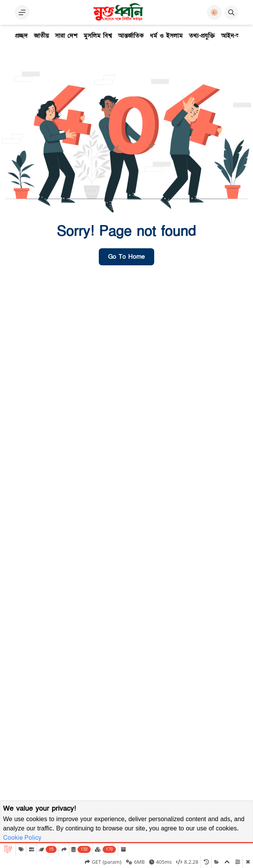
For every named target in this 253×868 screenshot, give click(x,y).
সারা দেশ (66, 36)
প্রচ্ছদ (22, 36)
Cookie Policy (22, 838)
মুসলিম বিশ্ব (98, 36)
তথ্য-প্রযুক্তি (202, 36)
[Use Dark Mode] (214, 12)
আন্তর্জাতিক (131, 36)
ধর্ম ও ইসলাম (166, 36)
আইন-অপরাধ (237, 36)
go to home (126, 257)
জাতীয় (41, 36)
